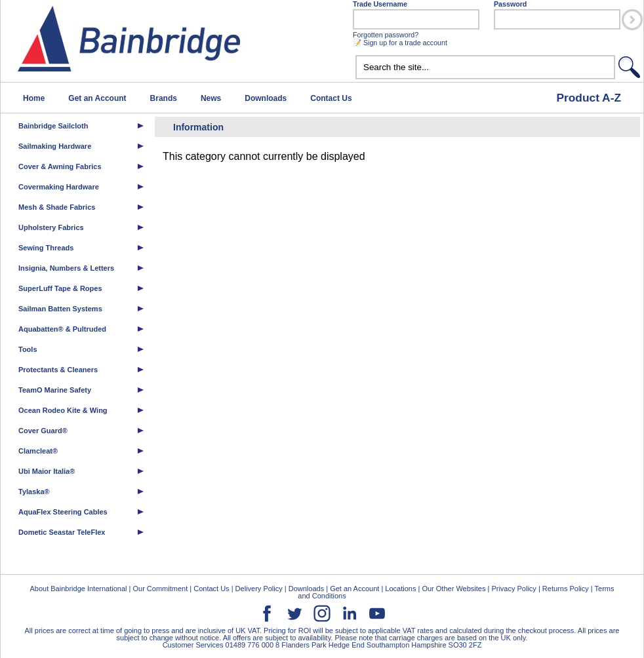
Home (34, 98)
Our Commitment (160, 589)
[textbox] (485, 67)
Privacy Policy (513, 589)
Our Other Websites (453, 589)
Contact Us (331, 98)
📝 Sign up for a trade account (400, 43)
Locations (400, 589)
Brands (164, 98)
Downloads (266, 98)
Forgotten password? (386, 35)
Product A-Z (589, 98)
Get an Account (97, 98)
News (211, 98)
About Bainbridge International (78, 589)
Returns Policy (566, 589)
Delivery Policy (259, 589)
